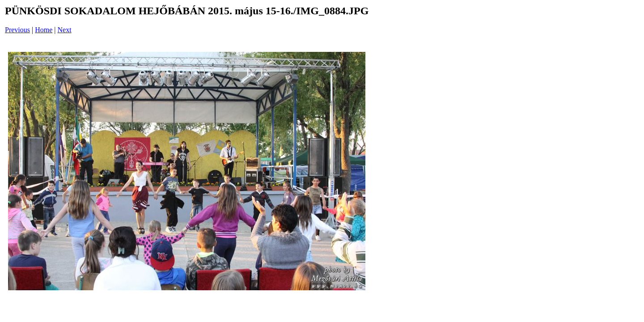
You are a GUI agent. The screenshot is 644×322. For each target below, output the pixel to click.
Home (44, 30)
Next (65, 30)
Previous (17, 30)
